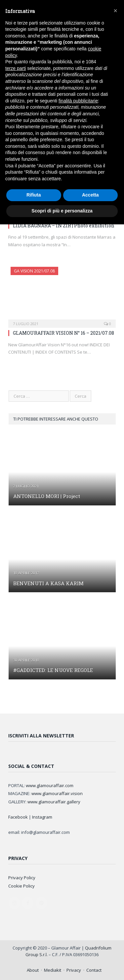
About (33, 970)
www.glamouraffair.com (50, 785)
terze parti (16, 68)
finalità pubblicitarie (78, 101)
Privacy (74, 970)
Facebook (18, 817)
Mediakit (53, 970)
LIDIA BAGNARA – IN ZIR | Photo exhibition (64, 226)
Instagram (42, 817)
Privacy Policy (22, 878)
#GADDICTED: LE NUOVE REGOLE (53, 670)
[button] (115, 11)
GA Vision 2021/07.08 (34, 271)
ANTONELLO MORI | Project (47, 496)
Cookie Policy (21, 886)
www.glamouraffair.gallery (54, 802)
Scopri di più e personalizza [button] (62, 211)
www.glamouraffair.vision (57, 793)
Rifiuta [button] (34, 195)
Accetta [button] (90, 195)
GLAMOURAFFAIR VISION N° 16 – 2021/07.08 (63, 333)
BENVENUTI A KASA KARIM (48, 583)
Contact (94, 970)
